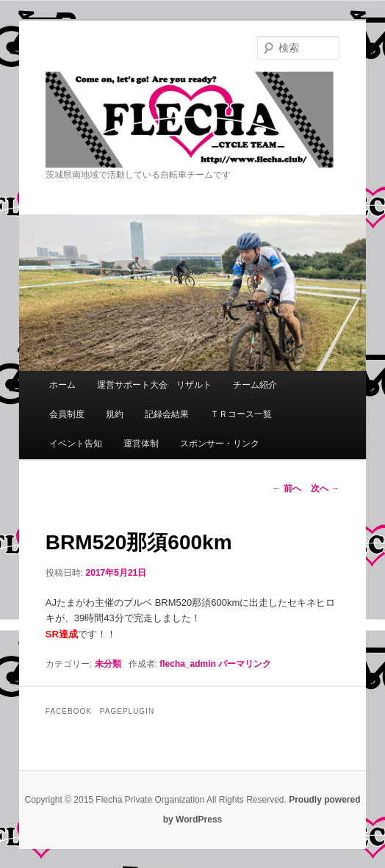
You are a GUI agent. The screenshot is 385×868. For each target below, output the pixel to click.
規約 (115, 414)
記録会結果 (167, 414)
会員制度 (67, 414)
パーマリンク (245, 664)
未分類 (108, 664)
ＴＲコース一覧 (241, 414)
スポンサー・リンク (220, 444)
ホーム (62, 385)
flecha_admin (188, 664)
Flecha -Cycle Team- (192, 120)
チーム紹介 (255, 385)
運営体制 (141, 444)
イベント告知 (76, 444)
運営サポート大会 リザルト (154, 385)
